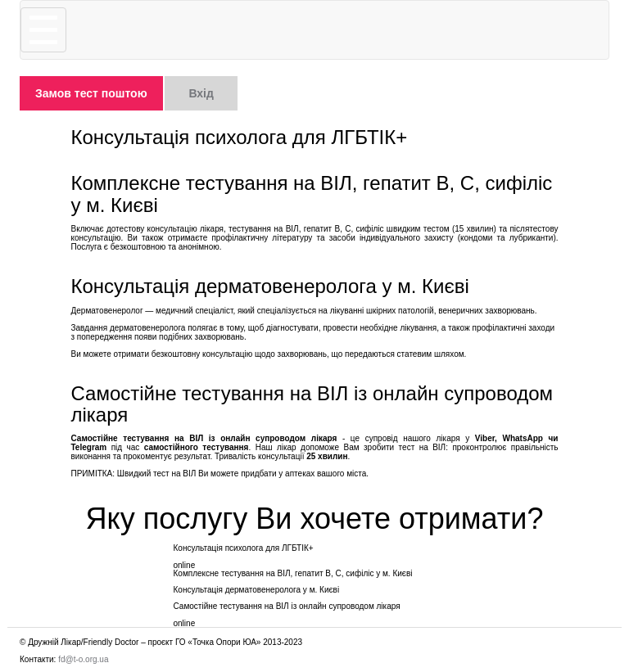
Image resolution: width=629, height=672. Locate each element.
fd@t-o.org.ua (83, 659)
